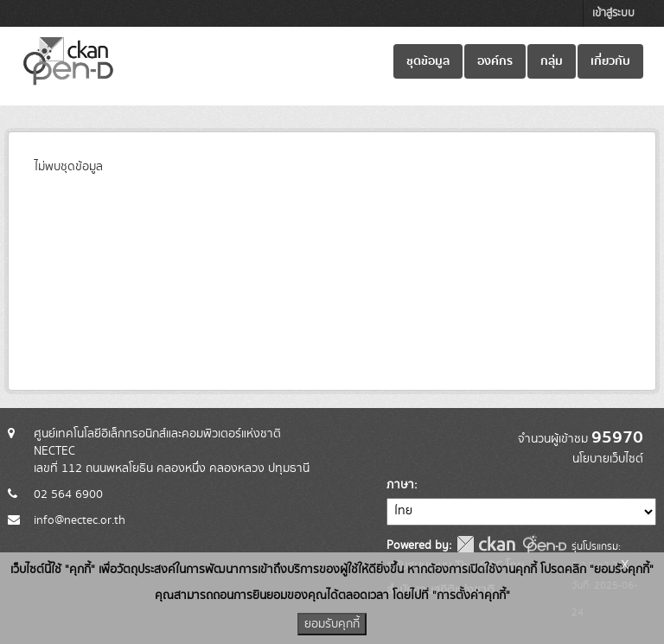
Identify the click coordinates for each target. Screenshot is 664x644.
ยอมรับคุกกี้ (332, 624)
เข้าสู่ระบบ (613, 13)
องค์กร (495, 61)
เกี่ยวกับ (610, 61)
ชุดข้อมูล (428, 61)
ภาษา (400, 485)
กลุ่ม (552, 61)
